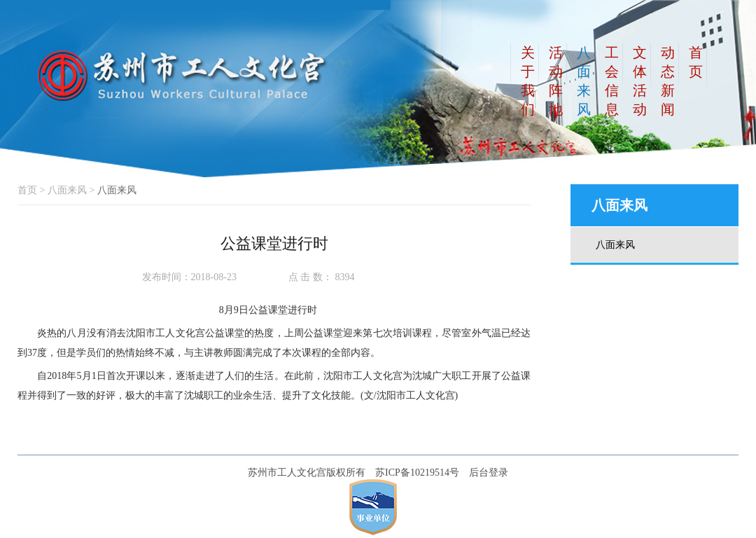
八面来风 (67, 190)
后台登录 (489, 473)
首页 (27, 190)
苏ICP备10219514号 (417, 473)
